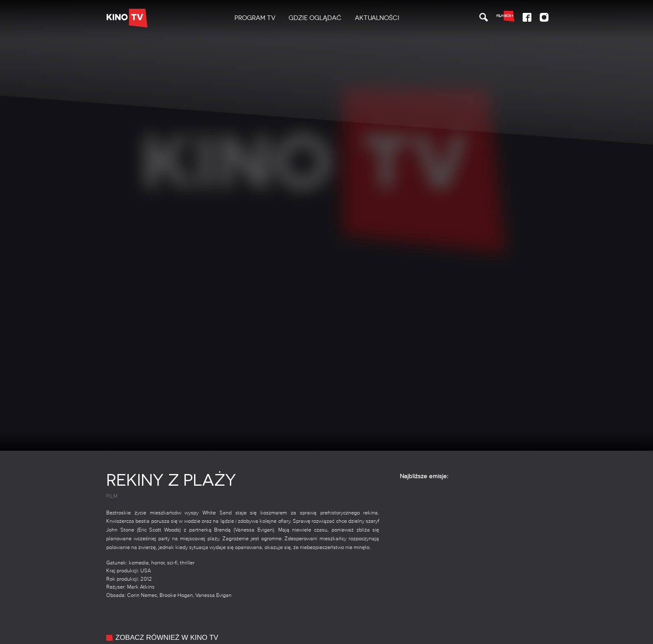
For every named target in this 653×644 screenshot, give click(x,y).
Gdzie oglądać (315, 18)
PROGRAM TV (255, 18)
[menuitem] (255, 18)
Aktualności (377, 18)
